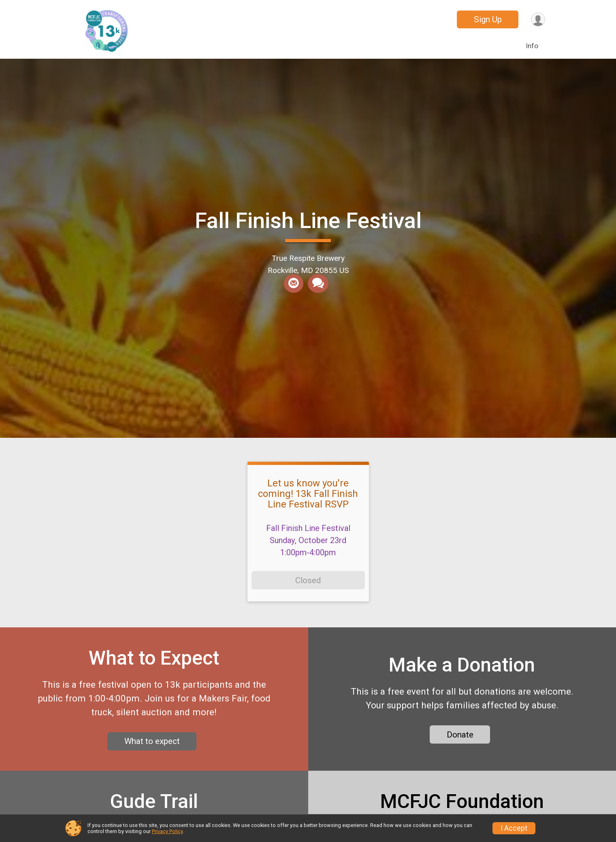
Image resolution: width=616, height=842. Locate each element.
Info (532, 46)
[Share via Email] (294, 284)
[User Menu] (538, 20)
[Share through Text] (318, 284)
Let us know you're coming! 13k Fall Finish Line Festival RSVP (308, 494)
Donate (460, 738)
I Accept (514, 828)
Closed (308, 580)
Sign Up (487, 19)
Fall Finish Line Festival (308, 221)
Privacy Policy (167, 831)
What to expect (152, 745)
